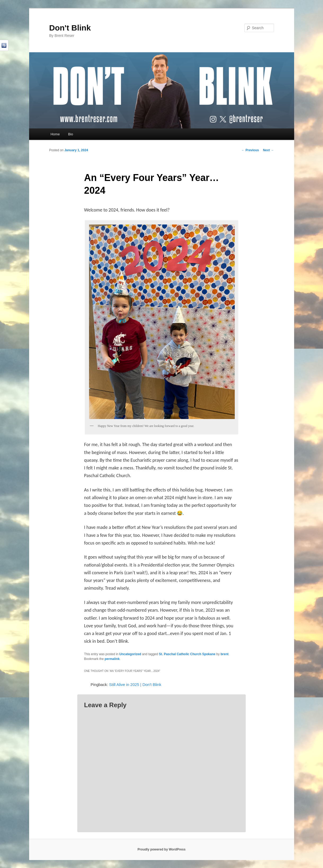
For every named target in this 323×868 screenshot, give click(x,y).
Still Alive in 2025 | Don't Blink (135, 685)
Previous (250, 150)
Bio (71, 134)
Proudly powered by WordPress (162, 849)
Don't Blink (70, 28)
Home (55, 134)
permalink (112, 659)
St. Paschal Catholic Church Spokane (187, 654)
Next (268, 150)
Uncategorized (130, 654)
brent (224, 654)
